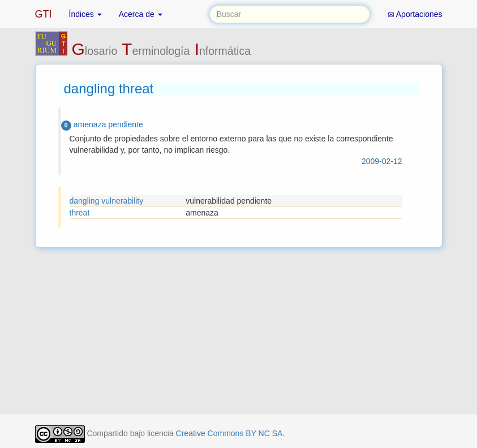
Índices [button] (85, 14)
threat (80, 213)
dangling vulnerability (107, 201)
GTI (44, 14)
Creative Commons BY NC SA (229, 433)
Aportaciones (415, 14)
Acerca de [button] (141, 14)
